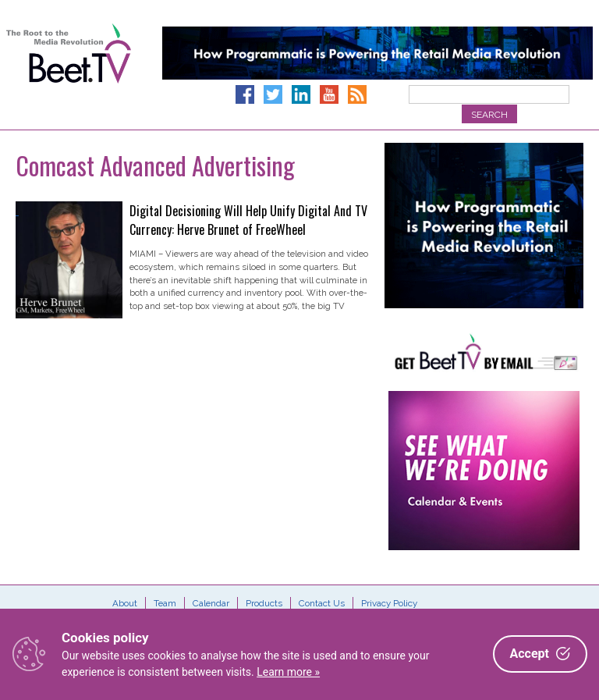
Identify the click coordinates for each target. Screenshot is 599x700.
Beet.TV (69, 70)
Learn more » (288, 672)
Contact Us (322, 603)
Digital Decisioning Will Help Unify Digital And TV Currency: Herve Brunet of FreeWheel (248, 220)
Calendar (211, 603)
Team (165, 603)
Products (264, 603)
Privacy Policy (389, 603)
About (125, 603)
